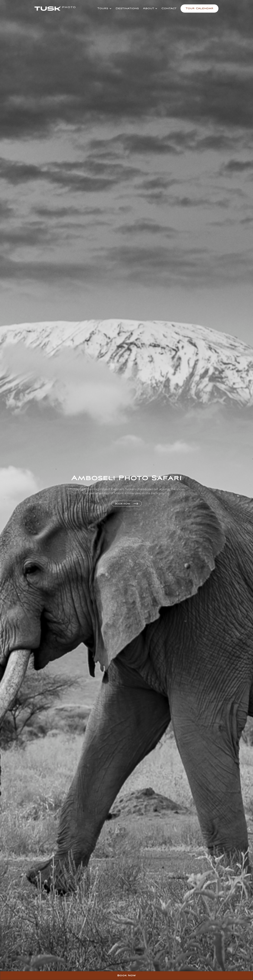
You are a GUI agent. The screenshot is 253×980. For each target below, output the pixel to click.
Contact (169, 8)
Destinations (127, 8)
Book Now (127, 975)
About (149, 8)
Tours (103, 8)
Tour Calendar (199, 8)
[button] (104, 9)
